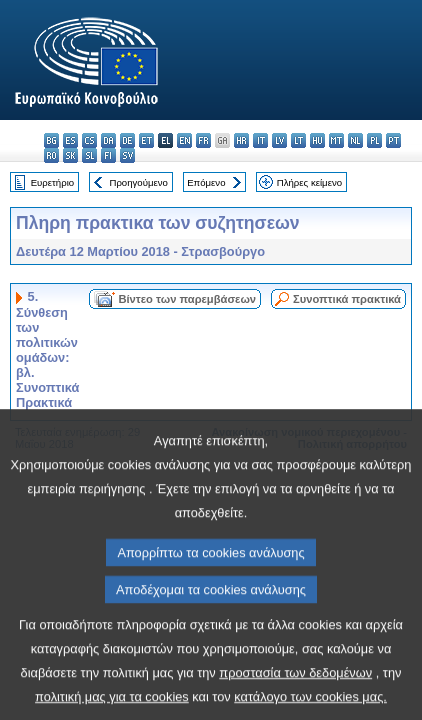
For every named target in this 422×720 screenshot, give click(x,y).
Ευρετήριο (52, 182)
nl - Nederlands (355, 140)
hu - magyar (317, 140)
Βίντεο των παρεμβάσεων (187, 299)
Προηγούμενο (138, 182)
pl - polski (374, 140)
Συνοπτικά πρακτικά (347, 299)
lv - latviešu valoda (279, 140)
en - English (184, 140)
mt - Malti (336, 140)
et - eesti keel (146, 140)
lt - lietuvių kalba (298, 140)
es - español (70, 140)
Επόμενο (206, 182)
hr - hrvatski (241, 140)
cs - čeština (89, 140)
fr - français (203, 140)
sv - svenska (127, 155)
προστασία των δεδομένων (295, 701)
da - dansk (108, 140)
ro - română (51, 155)
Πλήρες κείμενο (309, 182)
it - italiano (260, 140)
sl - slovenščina (89, 155)
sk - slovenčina (70, 155)
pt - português (393, 140)
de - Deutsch (127, 140)
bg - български (51, 140)
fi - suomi (108, 155)
